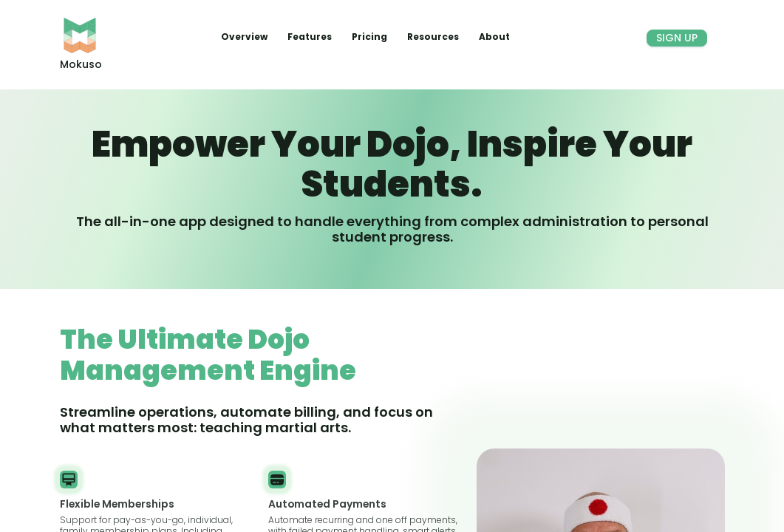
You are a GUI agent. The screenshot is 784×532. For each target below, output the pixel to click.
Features (311, 37)
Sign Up (677, 38)
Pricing (371, 37)
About (494, 37)
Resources (434, 37)
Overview (245, 37)
